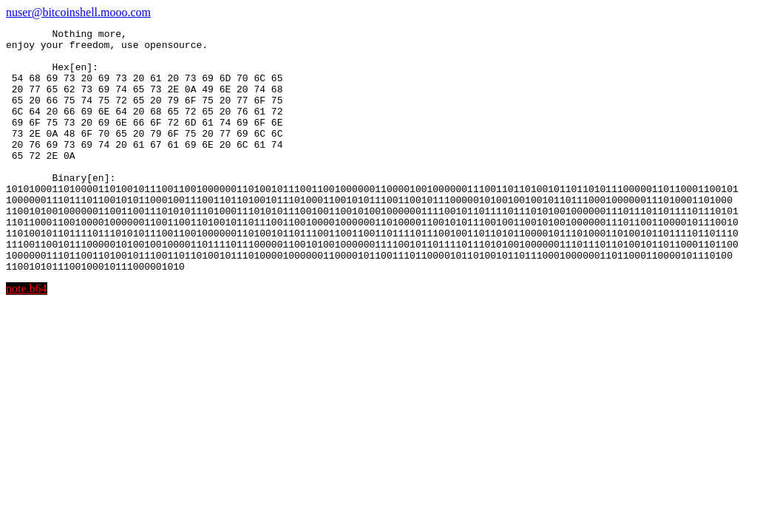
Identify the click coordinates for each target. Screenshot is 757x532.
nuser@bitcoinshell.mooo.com (78, 12)
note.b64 (27, 337)
